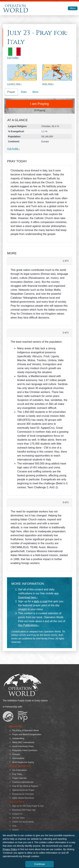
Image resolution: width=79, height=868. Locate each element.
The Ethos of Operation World (26, 731)
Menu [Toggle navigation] (73, 8)
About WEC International (23, 742)
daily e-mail (41, 601)
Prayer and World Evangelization (27, 734)
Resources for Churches (23, 794)
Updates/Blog (18, 738)
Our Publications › (29, 625)
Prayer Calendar (20, 778)
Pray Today (17, 774)
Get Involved (17, 802)
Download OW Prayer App (24, 810)
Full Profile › (13, 58)
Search (15, 830)
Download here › (28, 597)
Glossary (16, 754)
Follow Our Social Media (23, 822)
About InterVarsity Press (23, 746)
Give (14, 826)
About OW (15, 726)
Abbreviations (18, 758)
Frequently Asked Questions (25, 750)
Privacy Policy (10, 849)
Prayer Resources (20, 766)
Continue (39, 864)
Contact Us (17, 814)
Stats (24, 92)
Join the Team (19, 818)
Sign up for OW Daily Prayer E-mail (28, 806)
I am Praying (39, 104)
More (35, 92)
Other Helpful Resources (23, 798)
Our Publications (20, 770)
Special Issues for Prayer (23, 790)
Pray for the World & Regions (25, 786)
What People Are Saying (23, 762)
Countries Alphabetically (23, 782)
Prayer (11, 92)
